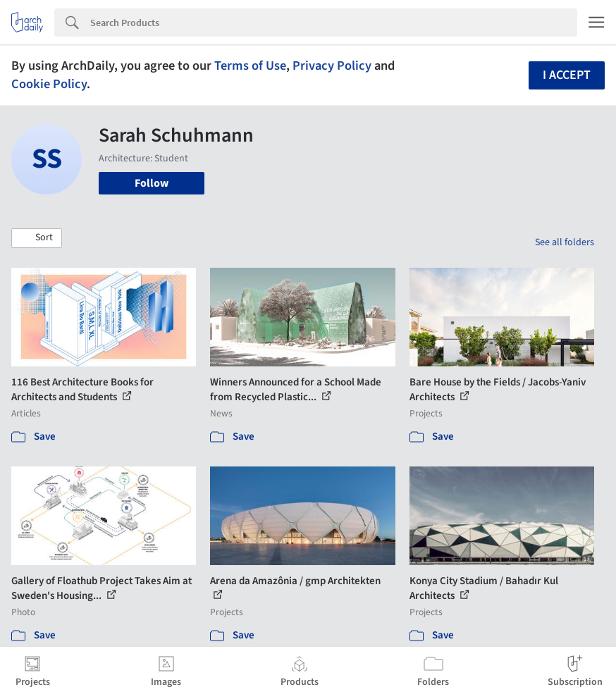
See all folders (565, 242)
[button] (37, 238)
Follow (152, 183)
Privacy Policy (332, 66)
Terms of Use (250, 66)
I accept (567, 75)
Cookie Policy (49, 84)
